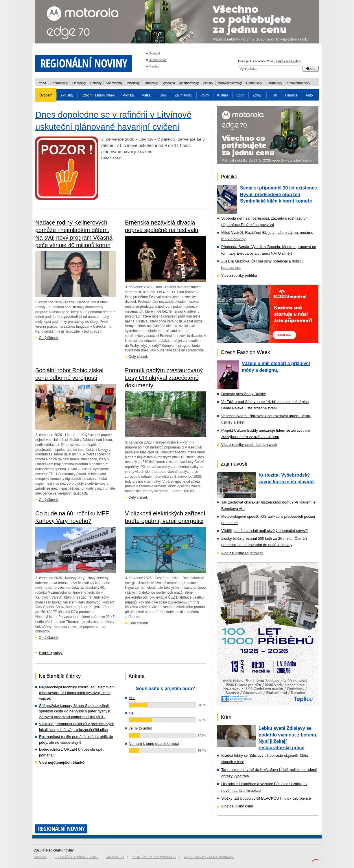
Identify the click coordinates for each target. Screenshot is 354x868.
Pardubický (274, 83)
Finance (291, 95)
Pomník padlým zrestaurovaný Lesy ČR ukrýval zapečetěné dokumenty (164, 378)
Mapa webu (115, 857)
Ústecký (96, 83)
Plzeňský (133, 83)
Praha (42, 83)
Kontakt (155, 53)
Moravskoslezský (230, 83)
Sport (240, 95)
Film (274, 95)
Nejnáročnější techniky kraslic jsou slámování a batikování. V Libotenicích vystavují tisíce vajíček (77, 693)
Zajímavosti (184, 95)
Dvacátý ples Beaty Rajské (244, 394)
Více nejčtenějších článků (62, 762)
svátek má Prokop (289, 61)
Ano (132, 698)
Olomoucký (254, 83)
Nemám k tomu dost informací (154, 744)
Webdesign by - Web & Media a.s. (209, 857)
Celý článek (111, 158)
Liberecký (79, 83)
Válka (146, 95)
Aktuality (67, 95)
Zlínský (208, 83)
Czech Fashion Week (98, 95)
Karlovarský (114, 83)
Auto (309, 95)
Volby (205, 95)
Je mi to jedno (140, 728)
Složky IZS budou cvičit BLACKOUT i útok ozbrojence (266, 798)
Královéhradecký (298, 83)
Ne (131, 713)
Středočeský (59, 83)
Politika (128, 95)
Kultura (223, 95)
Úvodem (46, 95)
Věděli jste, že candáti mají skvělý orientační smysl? (264, 531)
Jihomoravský (189, 83)
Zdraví (257, 95)
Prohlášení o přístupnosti (77, 857)
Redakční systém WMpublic (154, 857)
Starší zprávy (51, 653)
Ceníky (154, 66)
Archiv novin (158, 60)
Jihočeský (151, 83)
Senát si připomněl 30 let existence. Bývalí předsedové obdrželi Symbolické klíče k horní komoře (279, 194)
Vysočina (169, 83)
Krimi (163, 95)
